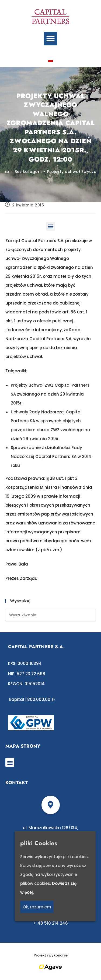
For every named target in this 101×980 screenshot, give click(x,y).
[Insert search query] (51, 615)
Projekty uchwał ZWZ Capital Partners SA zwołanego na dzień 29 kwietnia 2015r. (50, 394)
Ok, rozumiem (37, 907)
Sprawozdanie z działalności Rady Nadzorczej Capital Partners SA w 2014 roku (51, 456)
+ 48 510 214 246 (50, 923)
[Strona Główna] (7, 172)
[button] (51, 39)
